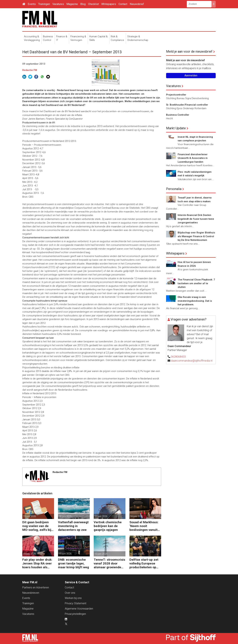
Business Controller (178, 115)
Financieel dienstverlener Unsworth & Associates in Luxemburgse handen (193, 158)
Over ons (70, 593)
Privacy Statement (76, 603)
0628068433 (178, 357)
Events (32, 4)
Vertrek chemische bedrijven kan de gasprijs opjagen (108, 526)
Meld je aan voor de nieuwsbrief (189, 51)
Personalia (174, 189)
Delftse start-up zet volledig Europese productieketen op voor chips (144, 563)
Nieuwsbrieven (31, 593)
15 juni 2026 (29, 554)
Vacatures (58, 4)
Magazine (72, 4)
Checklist (93, 4)
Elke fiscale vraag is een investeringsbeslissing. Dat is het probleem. (195, 301)
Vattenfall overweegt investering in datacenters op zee (73, 526)
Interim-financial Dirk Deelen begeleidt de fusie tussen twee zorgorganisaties (196, 219)
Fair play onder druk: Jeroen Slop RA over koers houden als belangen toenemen (37, 563)
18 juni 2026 (65, 516)
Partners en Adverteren (36, 588)
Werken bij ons (73, 598)
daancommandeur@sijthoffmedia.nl (192, 361)
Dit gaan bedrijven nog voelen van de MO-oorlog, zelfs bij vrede (37, 526)
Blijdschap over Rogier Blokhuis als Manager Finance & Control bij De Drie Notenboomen (196, 236)
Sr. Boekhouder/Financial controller (187, 105)
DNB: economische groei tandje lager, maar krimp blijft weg (73, 563)
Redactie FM (30, 70)
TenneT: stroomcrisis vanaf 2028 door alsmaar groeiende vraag (109, 563)
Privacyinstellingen (75, 614)
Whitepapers (109, 4)
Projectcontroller (176, 95)
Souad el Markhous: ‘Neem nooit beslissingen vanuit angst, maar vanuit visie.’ (144, 526)
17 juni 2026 (101, 516)
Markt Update (176, 128)
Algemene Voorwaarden (79, 609)
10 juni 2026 (101, 554)
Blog (83, 4)
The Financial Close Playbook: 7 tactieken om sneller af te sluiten (196, 283)
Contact (123, 4)
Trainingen (44, 4)
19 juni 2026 (29, 516)
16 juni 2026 (137, 516)
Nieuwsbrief (137, 4)
